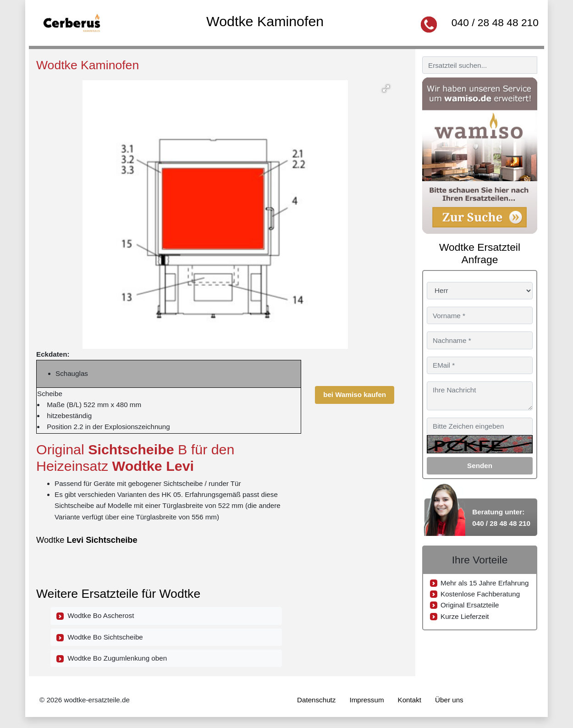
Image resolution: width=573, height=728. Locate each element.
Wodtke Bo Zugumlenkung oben (112, 658)
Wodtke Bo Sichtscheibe (100, 637)
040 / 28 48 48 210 (495, 22)
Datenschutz (316, 700)
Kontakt (410, 700)
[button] (386, 88)
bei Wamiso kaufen (355, 394)
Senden (480, 466)
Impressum (366, 700)
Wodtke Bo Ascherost (95, 616)
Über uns (449, 700)
